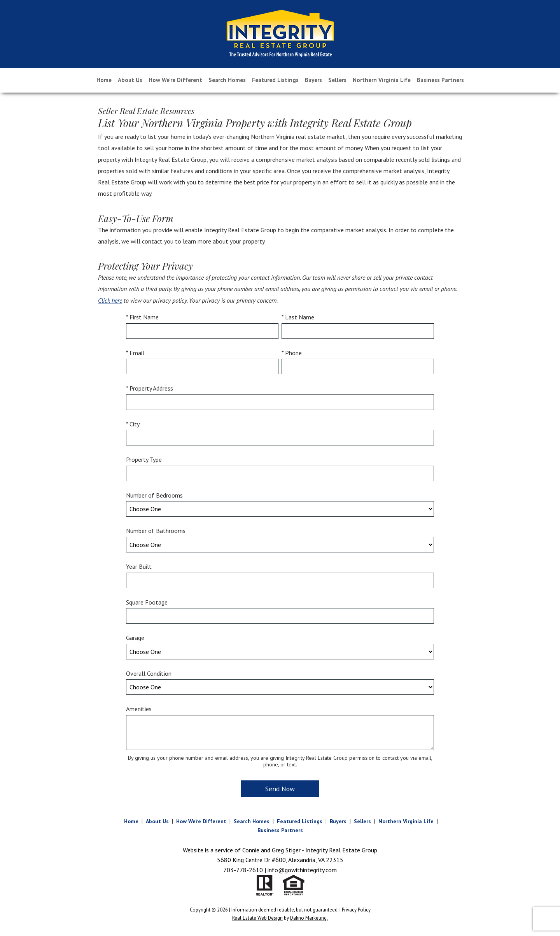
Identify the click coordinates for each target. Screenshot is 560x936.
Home (104, 80)
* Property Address (150, 388)
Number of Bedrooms (154, 495)
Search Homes (227, 80)
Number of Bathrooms (156, 531)
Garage (135, 638)
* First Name (142, 317)
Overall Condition (149, 673)
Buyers (313, 80)
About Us (130, 80)
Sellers (337, 80)
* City (133, 424)
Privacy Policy (356, 910)
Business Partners (440, 80)
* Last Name (298, 317)
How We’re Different (175, 80)
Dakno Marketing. (309, 918)
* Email (135, 353)
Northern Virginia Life (382, 80)
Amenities (139, 709)
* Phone (292, 353)
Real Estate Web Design (257, 918)
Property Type (144, 459)
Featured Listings (275, 80)
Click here (110, 300)
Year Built (139, 566)
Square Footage (147, 602)
